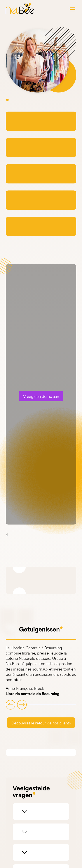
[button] (72, 9)
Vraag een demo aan (41, 399)
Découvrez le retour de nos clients (41, 725)
